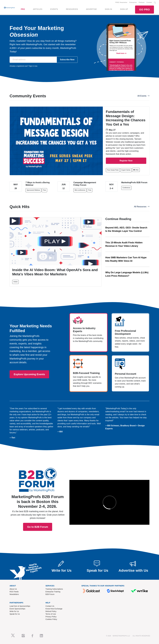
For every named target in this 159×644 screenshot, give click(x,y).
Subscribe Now (67, 60)
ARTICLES (38, 9)
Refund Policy (51, 611)
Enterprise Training (53, 592)
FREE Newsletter (121, 2)
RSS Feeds (14, 592)
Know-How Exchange (54, 609)
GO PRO (145, 10)
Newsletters (14, 594)
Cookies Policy (51, 619)
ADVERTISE (91, 9)
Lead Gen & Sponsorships (20, 606)
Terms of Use (51, 614)
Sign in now (33, 66)
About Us (13, 589)
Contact (149, 2)
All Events (143, 96)
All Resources (142, 207)
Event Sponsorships (17, 609)
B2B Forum (50, 594)
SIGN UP (124, 9)
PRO (23, 9)
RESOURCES (72, 9)
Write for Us (14, 611)
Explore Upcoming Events (29, 374)
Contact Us (50, 606)
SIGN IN (108, 9)
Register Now (126, 161)
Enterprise (133, 2)
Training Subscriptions (54, 589)
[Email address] (33, 60)
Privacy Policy (51, 617)
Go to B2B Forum (38, 503)
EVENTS (54, 9)
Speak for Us (15, 614)
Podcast (142, 2)
